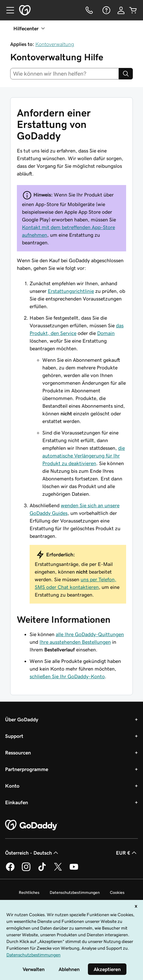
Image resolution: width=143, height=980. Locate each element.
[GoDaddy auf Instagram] (26, 870)
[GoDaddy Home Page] (32, 825)
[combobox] (64, 74)
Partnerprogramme (27, 769)
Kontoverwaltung (55, 44)
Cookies (117, 892)
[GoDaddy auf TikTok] (42, 870)
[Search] (126, 74)
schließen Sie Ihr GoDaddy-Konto (67, 676)
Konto (12, 786)
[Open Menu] (8, 10)
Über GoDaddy (22, 719)
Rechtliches (29, 892)
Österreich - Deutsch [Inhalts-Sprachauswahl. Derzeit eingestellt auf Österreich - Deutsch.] (32, 853)
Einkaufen (17, 802)
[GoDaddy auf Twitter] (58, 870)
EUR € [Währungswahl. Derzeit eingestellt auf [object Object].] (127, 853)
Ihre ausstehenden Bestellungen (75, 642)
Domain (106, 333)
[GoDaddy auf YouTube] (74, 870)
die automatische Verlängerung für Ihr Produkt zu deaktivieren (84, 456)
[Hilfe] (106, 10)
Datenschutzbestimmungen (75, 892)
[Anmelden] (121, 10)
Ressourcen (18, 753)
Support (14, 736)
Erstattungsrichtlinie (71, 291)
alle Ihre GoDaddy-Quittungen (90, 634)
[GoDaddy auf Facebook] (10, 870)
